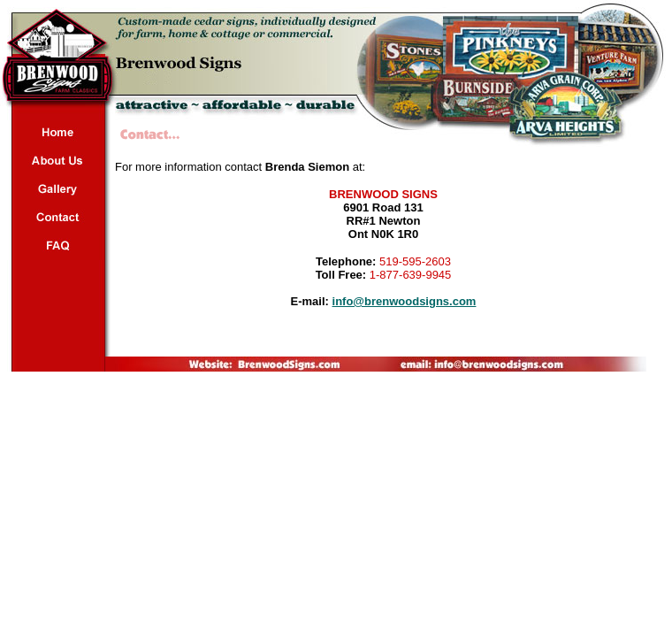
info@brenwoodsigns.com (405, 301)
